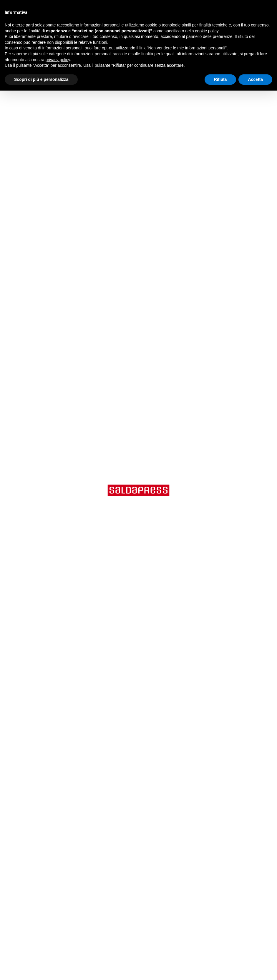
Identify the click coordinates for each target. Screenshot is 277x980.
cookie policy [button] (207, 31)
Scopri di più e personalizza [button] (41, 79)
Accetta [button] (255, 79)
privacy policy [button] (58, 60)
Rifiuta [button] (220, 79)
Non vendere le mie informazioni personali (186, 48)
